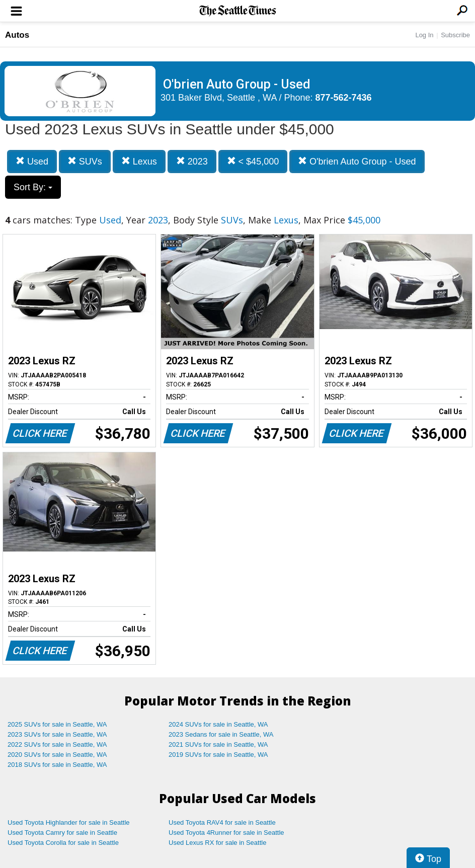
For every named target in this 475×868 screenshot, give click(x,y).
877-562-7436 (344, 98)
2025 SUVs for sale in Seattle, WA (57, 724)
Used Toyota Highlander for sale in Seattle (69, 822)
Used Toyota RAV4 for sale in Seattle (222, 822)
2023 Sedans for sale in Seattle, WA (221, 734)
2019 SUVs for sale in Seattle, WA (218, 755)
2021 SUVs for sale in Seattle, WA (218, 744)
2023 (192, 161)
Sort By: (33, 187)
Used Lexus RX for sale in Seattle (217, 843)
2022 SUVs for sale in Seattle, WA (57, 744)
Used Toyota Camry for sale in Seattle (62, 833)
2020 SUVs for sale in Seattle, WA (57, 755)
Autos (17, 35)
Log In (424, 35)
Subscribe (455, 35)
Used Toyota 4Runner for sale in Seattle (226, 833)
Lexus (139, 161)
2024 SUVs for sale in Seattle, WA (218, 724)
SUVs (85, 161)
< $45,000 (253, 161)
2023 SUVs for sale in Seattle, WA (57, 734)
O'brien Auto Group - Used (357, 161)
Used (32, 161)
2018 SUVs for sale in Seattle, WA (57, 765)
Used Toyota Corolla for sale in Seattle (63, 843)
